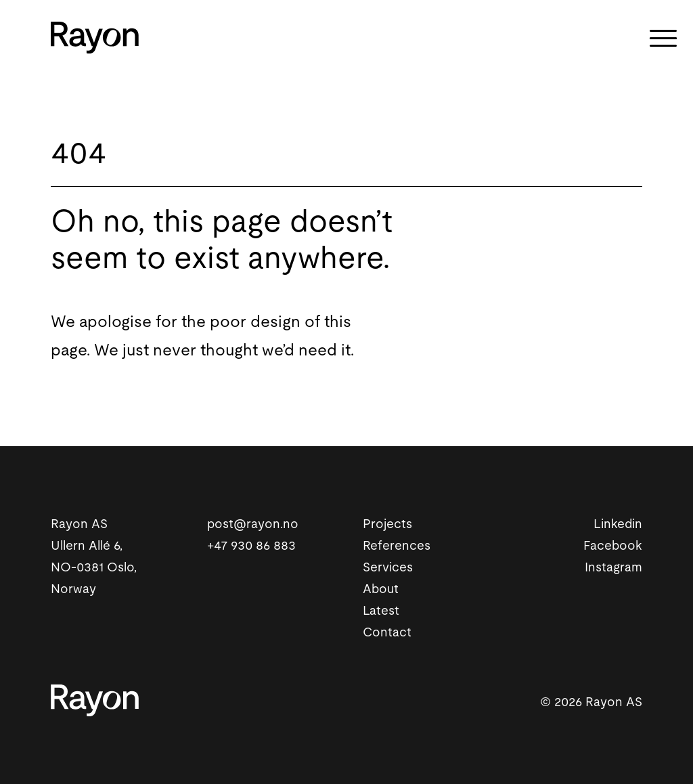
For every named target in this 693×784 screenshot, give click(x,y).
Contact (387, 633)
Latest (381, 611)
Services (388, 568)
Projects (387, 524)
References (397, 546)
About (381, 589)
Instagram (613, 568)
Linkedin (618, 524)
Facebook (613, 546)
